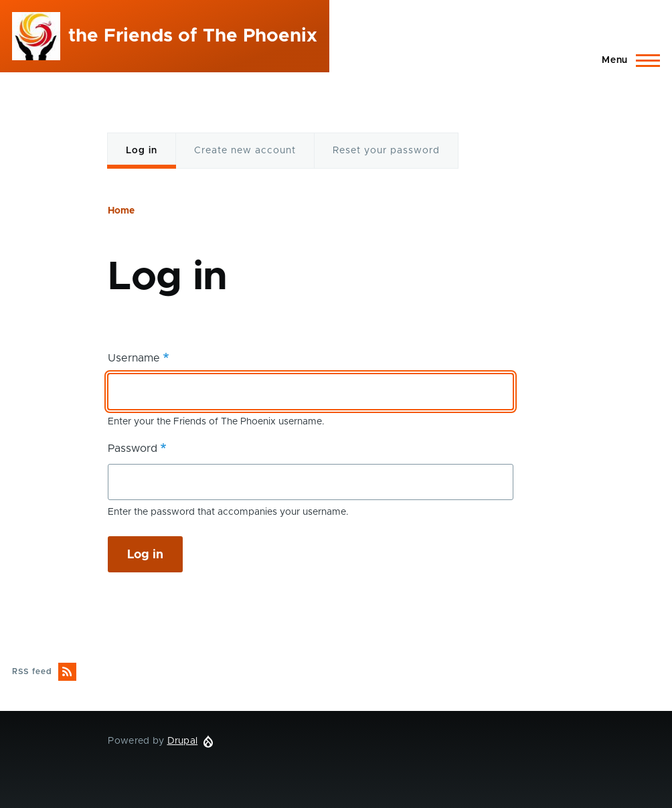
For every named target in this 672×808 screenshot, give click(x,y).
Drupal (183, 741)
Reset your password (386, 151)
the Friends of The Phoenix (193, 36)
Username (134, 358)
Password (133, 449)
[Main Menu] (627, 60)
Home (121, 211)
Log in (142, 158)
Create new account (245, 151)
